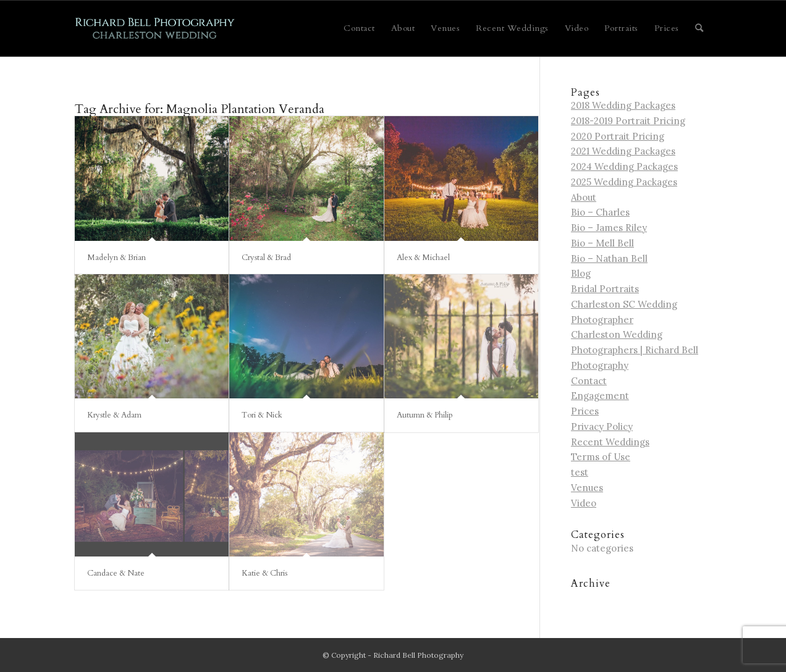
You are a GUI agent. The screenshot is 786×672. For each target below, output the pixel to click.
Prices (585, 411)
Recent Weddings (610, 442)
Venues (587, 488)
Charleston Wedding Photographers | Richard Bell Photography (635, 350)
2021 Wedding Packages (623, 151)
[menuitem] (359, 28)
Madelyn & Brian (116, 258)
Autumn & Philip (425, 415)
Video (584, 503)
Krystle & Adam (114, 415)
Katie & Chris (264, 573)
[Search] (699, 28)
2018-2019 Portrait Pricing (628, 121)
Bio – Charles (600, 212)
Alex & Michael (423, 258)
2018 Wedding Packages (623, 105)
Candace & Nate (116, 573)
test (580, 472)
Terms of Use (601, 457)
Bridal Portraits (605, 289)
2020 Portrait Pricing (618, 136)
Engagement (600, 396)
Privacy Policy (602, 426)
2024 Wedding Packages (624, 166)
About (584, 197)
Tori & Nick (262, 415)
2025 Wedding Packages (624, 182)
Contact (589, 381)
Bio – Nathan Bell (609, 258)
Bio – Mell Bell (602, 243)
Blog (581, 273)
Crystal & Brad (266, 258)
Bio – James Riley (609, 228)
